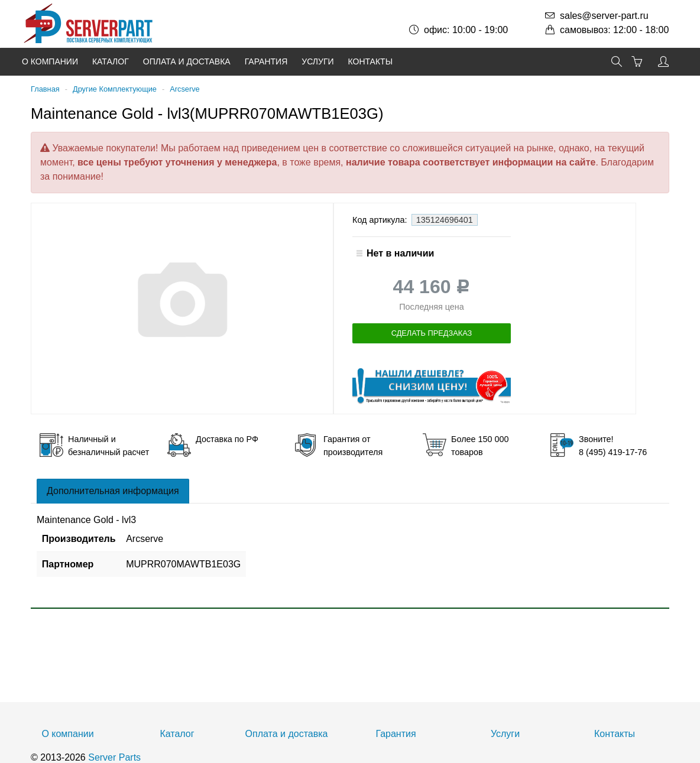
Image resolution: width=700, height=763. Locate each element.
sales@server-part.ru (604, 16)
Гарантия (266, 61)
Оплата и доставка (187, 61)
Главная (45, 89)
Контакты (371, 61)
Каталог (111, 61)
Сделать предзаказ (432, 333)
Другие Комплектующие (115, 89)
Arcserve (185, 89)
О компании (50, 61)
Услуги (317, 61)
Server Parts (114, 757)
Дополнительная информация (113, 491)
